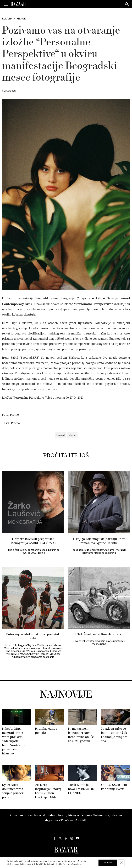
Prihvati (108, 863)
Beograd (60, 435)
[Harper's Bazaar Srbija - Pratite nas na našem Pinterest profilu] (66, 838)
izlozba (72, 435)
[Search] (127, 4)
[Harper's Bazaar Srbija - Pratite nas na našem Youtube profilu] (78, 838)
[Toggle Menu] (6, 4)
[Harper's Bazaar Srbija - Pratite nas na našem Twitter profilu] (60, 838)
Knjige (21, 19)
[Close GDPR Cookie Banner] (121, 863)
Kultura (7, 19)
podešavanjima (74, 864)
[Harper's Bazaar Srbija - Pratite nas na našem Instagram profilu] (72, 838)
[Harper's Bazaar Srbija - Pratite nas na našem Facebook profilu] (54, 838)
